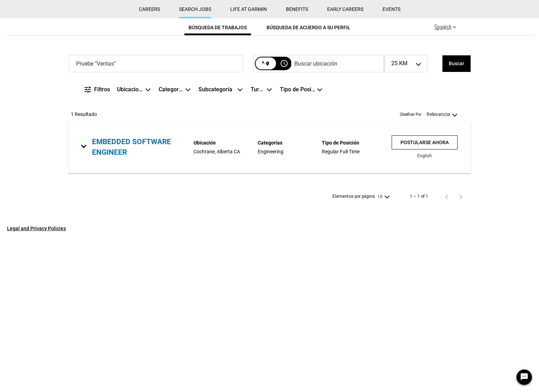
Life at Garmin (249, 163)
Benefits (297, 163)
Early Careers (345, 163)
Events (391, 163)
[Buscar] (457, 217)
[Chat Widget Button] (524, 377)
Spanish (445, 180)
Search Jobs (195, 163)
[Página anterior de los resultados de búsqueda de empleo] (447, 350)
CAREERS (149, 163)
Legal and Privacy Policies (36, 382)
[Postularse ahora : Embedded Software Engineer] (425, 295)
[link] (270, 300)
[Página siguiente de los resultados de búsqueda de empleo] (461, 350)
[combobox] (156, 217)
